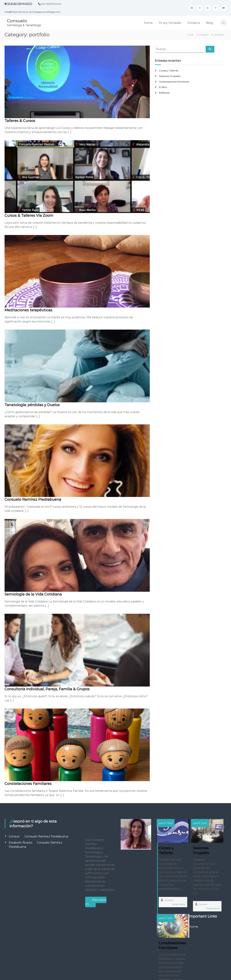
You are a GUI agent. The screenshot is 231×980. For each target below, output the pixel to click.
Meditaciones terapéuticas (28, 310)
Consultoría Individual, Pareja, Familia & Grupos (47, 689)
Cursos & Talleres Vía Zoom (29, 216)
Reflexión (164, 93)
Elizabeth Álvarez (21, 843)
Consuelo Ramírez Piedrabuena (33, 500)
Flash (85, 974)
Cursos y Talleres (169, 70)
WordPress (129, 974)
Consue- (14, 836)
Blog (209, 23)
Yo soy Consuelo (170, 23)
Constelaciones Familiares (28, 784)
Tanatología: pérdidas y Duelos (32, 405)
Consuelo (17, 21)
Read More (168, 925)
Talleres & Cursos (20, 121)
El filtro (163, 87)
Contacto (194, 23)
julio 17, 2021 (166, 823)
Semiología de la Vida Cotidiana (33, 594)
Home (148, 23)
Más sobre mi (96, 902)
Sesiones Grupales (170, 76)
